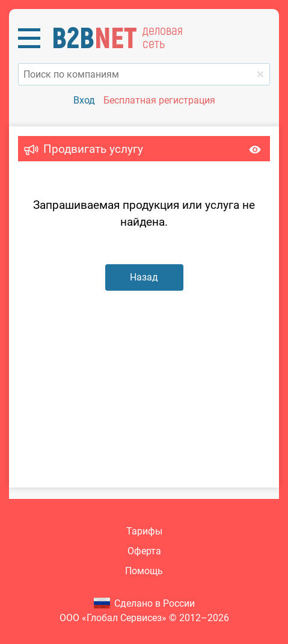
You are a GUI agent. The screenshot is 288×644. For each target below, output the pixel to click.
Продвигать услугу (93, 149)
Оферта (144, 551)
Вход (84, 100)
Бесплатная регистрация (159, 100)
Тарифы (144, 531)
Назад (144, 277)
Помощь (144, 571)
